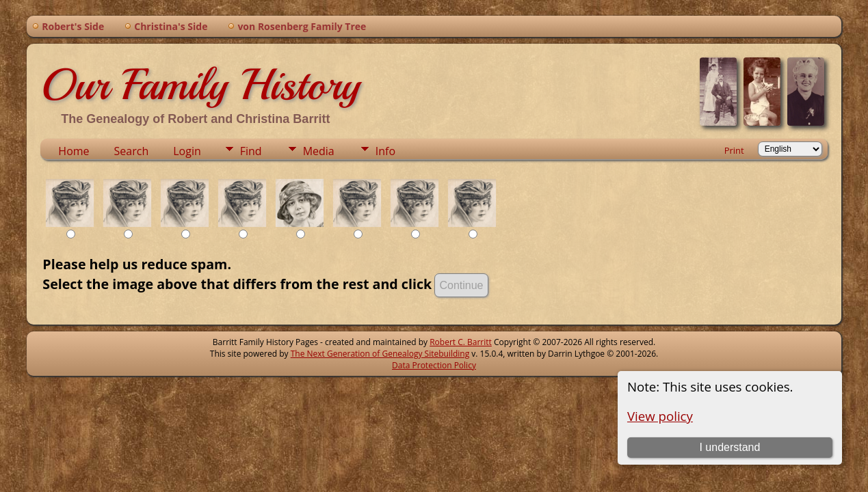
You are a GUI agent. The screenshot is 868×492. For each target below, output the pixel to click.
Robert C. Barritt (461, 342)
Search (132, 151)
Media (319, 151)
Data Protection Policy (434, 365)
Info (385, 151)
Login (187, 151)
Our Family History (200, 85)
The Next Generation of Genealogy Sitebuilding (380, 354)
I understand (729, 447)
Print (734, 150)
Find (251, 151)
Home (74, 151)
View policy (660, 416)
